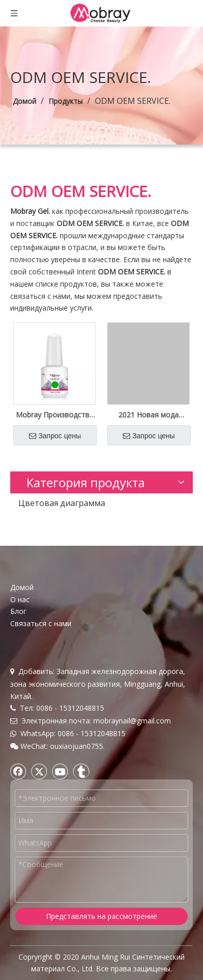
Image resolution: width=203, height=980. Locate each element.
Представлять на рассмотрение (102, 916)
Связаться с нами (41, 623)
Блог (18, 611)
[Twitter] (39, 771)
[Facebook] (18, 771)
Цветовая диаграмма (62, 503)
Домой (22, 587)
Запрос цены (55, 436)
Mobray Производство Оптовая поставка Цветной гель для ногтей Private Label (55, 415)
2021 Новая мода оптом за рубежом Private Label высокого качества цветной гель (149, 415)
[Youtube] (60, 771)
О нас (20, 599)
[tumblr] (81, 771)
